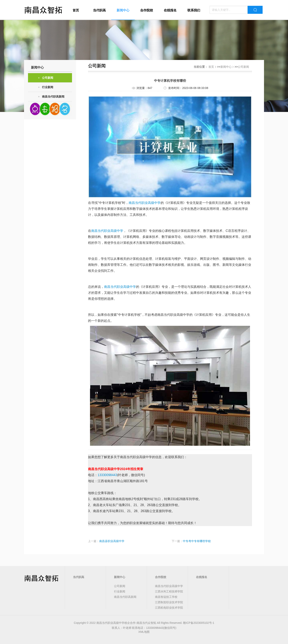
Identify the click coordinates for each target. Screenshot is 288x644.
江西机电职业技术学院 (169, 608)
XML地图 (144, 632)
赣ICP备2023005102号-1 (199, 623)
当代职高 (99, 10)
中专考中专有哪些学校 (197, 541)
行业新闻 (46, 87)
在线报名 (170, 10)
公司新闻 (46, 78)
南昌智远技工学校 (166, 597)
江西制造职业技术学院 (169, 602)
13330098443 (107, 475)
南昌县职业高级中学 (112, 541)
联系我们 (194, 10)
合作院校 (147, 10)
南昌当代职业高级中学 (145, 203)
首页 (76, 10)
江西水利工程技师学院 (169, 591)
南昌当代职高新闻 (51, 97)
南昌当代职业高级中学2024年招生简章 (116, 469)
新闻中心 (123, 10)
